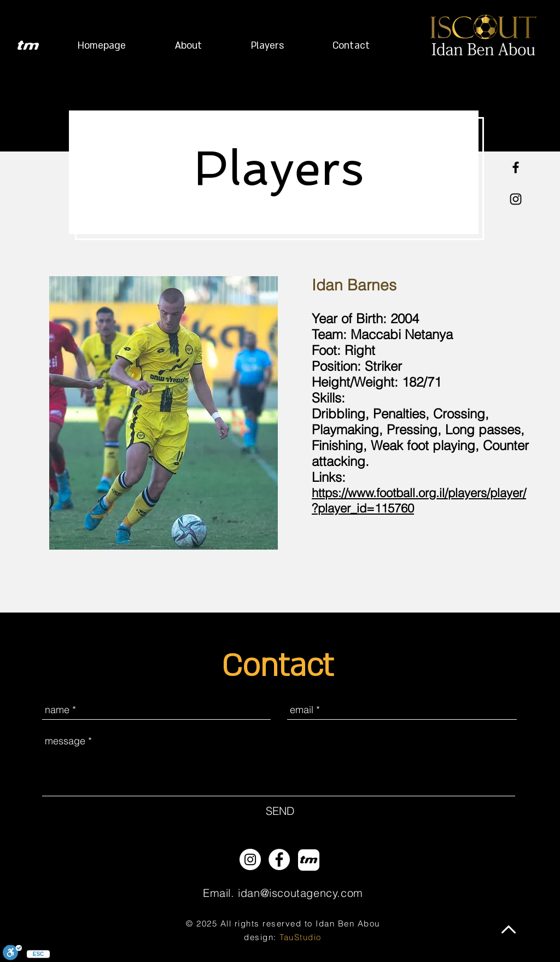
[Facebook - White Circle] (279, 859)
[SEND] (280, 811)
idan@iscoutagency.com (301, 893)
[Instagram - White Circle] (250, 859)
